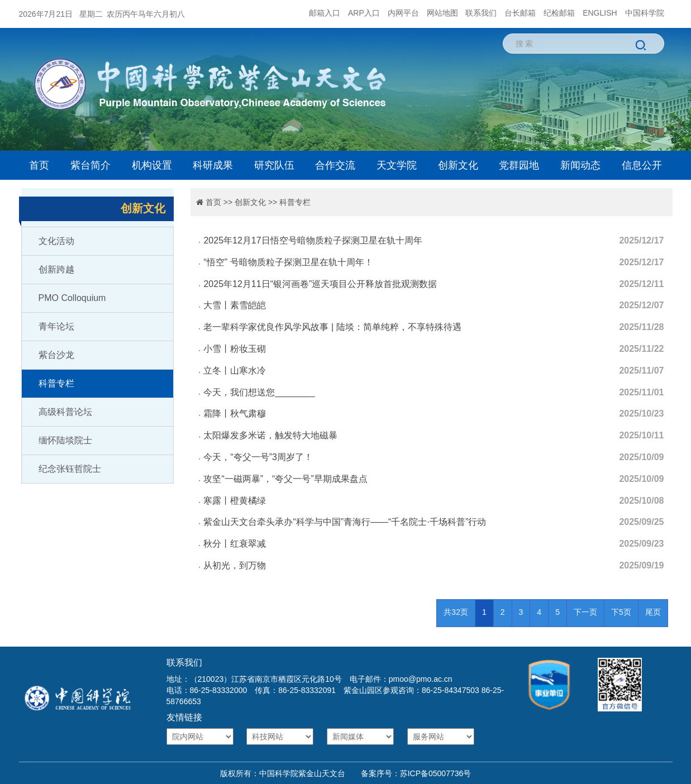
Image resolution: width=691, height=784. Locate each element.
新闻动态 (580, 165)
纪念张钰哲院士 (70, 469)
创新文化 (458, 165)
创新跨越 (56, 269)
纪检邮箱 (559, 13)
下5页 (621, 612)
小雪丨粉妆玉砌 (235, 349)
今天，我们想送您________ (259, 392)
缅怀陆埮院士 (65, 440)
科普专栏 (56, 383)
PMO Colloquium (72, 298)
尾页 (653, 612)
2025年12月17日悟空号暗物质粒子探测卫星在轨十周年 (313, 240)
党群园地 (519, 165)
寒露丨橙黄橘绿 (235, 501)
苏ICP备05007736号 (436, 773)
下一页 (585, 612)
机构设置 (152, 165)
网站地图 (442, 13)
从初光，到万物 (235, 565)
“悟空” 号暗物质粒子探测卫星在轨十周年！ (288, 262)
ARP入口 (364, 13)
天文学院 (397, 165)
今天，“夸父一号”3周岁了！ (258, 457)
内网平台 (403, 13)
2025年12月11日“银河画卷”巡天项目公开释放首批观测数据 (320, 284)
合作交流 (335, 165)
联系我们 (481, 13)
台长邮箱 (520, 13)
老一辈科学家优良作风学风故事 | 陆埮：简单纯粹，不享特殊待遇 (332, 327)
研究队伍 (274, 165)
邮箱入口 (325, 13)
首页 (39, 165)
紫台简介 (90, 165)
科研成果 (213, 165)
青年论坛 (56, 326)
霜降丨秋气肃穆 (235, 413)
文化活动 (56, 241)
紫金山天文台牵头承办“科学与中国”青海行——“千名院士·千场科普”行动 (345, 522)
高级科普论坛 (65, 412)
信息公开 (642, 165)
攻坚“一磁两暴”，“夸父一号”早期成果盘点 (285, 479)
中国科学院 (645, 13)
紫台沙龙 (56, 355)
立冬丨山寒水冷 (235, 371)
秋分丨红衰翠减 (235, 544)
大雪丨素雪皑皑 (235, 305)
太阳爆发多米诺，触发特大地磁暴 (270, 435)
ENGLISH (600, 13)
